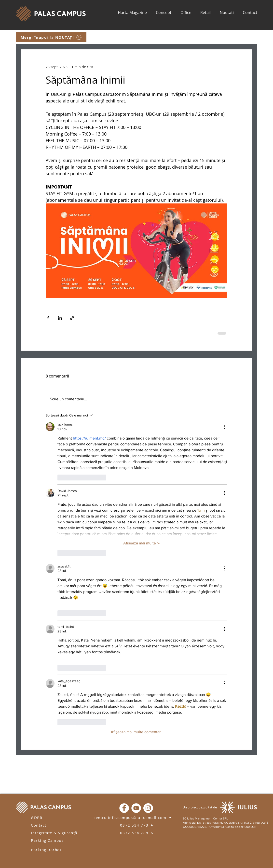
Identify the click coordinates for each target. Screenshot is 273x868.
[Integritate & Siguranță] (57, 833)
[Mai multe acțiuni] (224, 427)
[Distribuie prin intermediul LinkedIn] (60, 318)
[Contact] (41, 825)
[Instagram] (148, 808)
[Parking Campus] (49, 840)
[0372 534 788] (136, 833)
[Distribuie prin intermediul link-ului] (72, 318)
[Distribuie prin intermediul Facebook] (48, 318)
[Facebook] (124, 808)
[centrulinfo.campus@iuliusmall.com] (132, 817)
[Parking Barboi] (49, 849)
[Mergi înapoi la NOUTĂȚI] (51, 37)
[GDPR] (41, 817)
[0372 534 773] (136, 825)
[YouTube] (136, 808)
